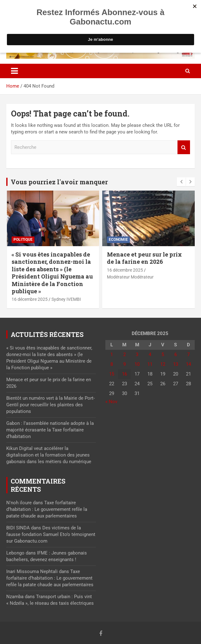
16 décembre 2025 (30, 299)
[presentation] (181, 182)
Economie (118, 240)
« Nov (111, 402)
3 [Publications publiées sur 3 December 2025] (137, 354)
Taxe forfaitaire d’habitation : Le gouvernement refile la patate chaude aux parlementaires (47, 509)
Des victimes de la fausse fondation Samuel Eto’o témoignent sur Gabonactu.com (51, 534)
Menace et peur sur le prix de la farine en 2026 (144, 258)
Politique (23, 240)
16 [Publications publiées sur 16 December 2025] (124, 374)
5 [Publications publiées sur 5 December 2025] (163, 354)
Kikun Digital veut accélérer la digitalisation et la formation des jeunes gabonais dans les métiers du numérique (49, 455)
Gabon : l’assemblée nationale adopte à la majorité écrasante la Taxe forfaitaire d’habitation (50, 430)
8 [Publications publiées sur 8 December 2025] (112, 364)
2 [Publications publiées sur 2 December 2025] (124, 354)
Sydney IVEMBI (66, 299)
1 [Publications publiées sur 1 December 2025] (112, 354)
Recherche (184, 147)
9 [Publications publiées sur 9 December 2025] (124, 364)
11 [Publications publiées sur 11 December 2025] (150, 364)
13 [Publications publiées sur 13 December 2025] (176, 364)
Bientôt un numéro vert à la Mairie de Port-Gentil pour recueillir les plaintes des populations (50, 405)
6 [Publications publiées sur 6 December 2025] (176, 354)
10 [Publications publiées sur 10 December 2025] (137, 364)
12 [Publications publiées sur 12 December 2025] (163, 364)
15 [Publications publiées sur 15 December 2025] (112, 374)
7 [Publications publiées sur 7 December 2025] (188, 354)
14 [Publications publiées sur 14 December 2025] (188, 364)
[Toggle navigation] (14, 71)
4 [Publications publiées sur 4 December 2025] (150, 354)
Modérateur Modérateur (130, 277)
